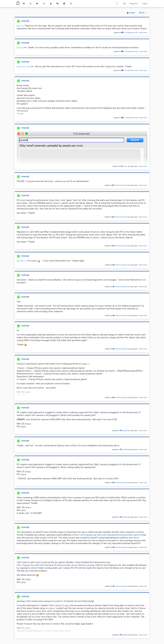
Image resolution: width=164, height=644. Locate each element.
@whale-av (22, 261)
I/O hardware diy (129, 33)
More (144, 13)
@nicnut (20, 26)
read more (143, 33)
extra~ (124, 166)
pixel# (123, 431)
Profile (131, 13)
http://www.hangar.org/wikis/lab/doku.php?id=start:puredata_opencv (107, 535)
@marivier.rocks (24, 67)
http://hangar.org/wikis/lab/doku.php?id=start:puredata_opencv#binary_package (56, 565)
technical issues (120, 185)
